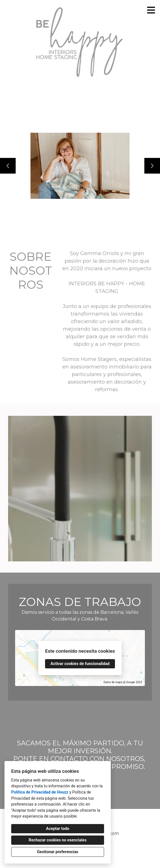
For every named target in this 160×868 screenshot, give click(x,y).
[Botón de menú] (151, 10)
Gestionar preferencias (58, 852)
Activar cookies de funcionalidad (80, 664)
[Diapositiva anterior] (8, 166)
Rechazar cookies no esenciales (58, 840)
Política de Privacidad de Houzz (40, 792)
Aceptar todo (57, 829)
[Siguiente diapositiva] (152, 166)
